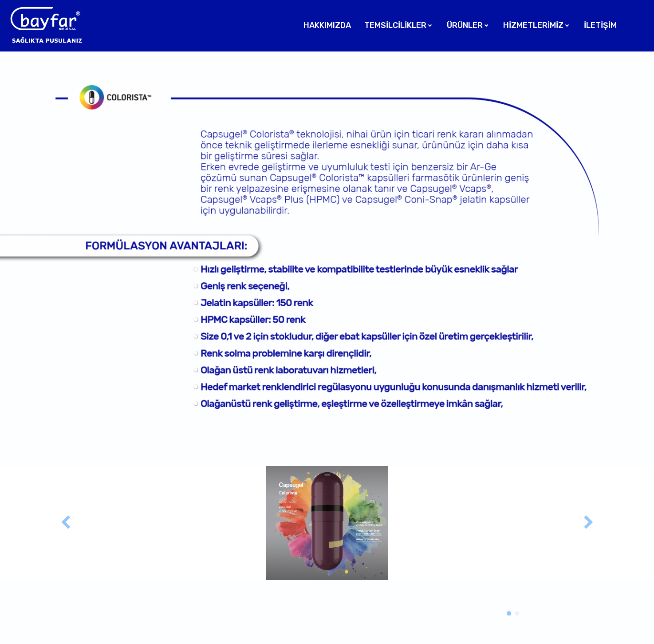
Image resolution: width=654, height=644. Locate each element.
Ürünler (468, 25)
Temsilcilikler (399, 25)
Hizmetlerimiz (537, 25)
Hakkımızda (327, 25)
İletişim (600, 25)
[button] (509, 613)
